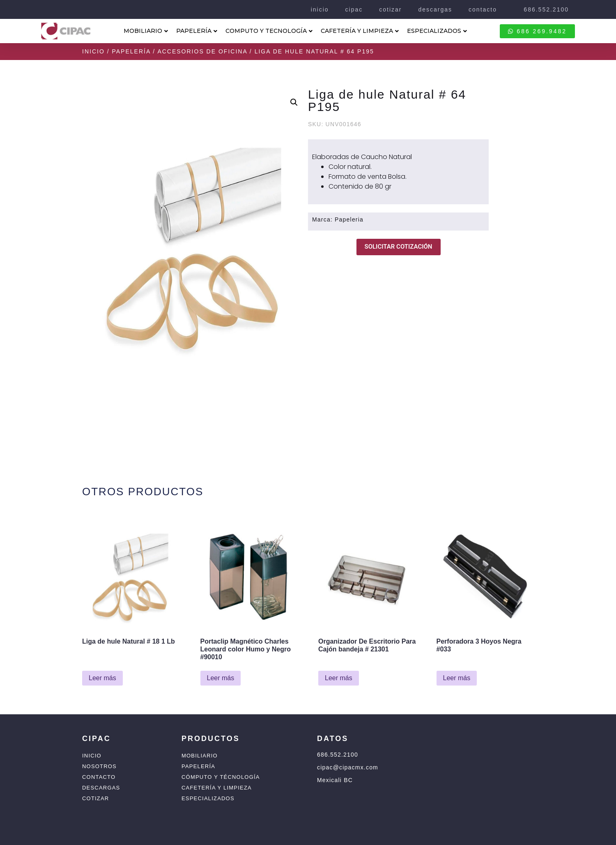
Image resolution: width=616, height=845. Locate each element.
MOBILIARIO (146, 31)
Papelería (131, 51)
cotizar (390, 9)
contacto (483, 9)
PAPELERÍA (197, 31)
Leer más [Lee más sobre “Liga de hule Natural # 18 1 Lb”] (102, 678)
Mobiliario (200, 756)
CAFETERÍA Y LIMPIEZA (360, 31)
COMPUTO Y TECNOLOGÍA (269, 31)
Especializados (208, 798)
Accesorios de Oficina (202, 51)
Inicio (93, 51)
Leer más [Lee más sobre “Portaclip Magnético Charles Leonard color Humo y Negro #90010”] (221, 678)
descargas (435, 9)
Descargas (101, 788)
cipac (354, 9)
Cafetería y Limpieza (217, 788)
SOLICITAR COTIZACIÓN (399, 247)
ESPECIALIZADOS (437, 31)
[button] (294, 102)
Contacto (99, 777)
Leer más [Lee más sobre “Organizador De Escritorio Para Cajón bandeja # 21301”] (339, 678)
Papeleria (349, 219)
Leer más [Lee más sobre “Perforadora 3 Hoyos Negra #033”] (457, 678)
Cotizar (95, 798)
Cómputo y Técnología (221, 777)
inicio (320, 9)
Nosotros (99, 766)
